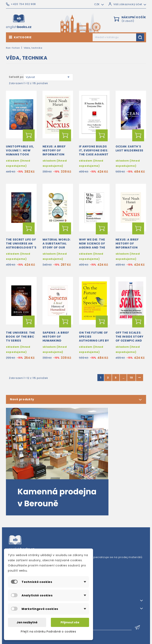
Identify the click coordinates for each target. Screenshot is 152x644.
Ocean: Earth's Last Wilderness (130, 148)
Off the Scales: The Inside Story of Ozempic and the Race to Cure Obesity (130, 340)
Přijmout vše (70, 622)
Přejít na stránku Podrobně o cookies (48, 631)
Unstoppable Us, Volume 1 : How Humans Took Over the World (20, 152)
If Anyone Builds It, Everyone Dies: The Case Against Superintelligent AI (94, 154)
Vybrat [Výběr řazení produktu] (48, 77)
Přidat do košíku (29, 135)
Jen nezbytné (27, 622)
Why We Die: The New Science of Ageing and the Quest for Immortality (92, 247)
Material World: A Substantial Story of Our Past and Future (57, 245)
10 (131, 378)
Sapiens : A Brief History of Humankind (56, 337)
